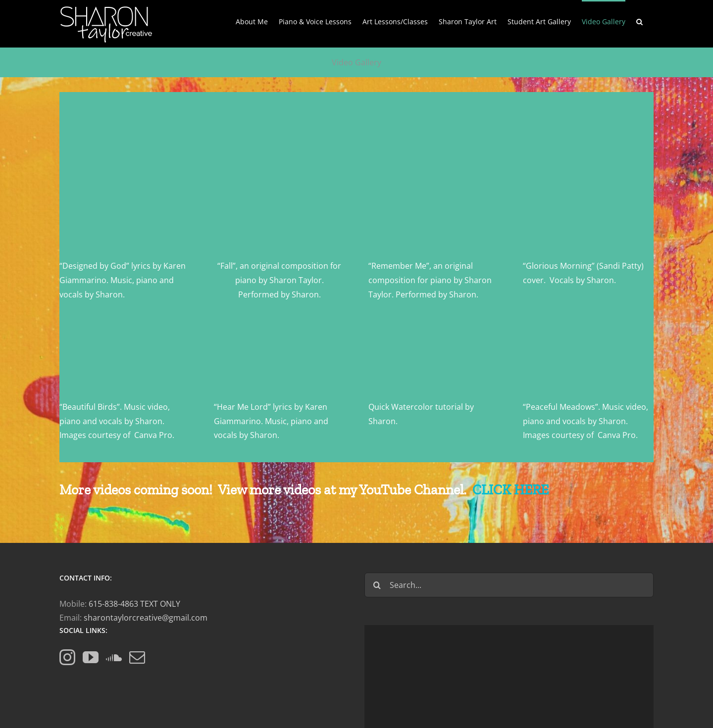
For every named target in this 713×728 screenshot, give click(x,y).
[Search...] (509, 585)
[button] (639, 21)
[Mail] (137, 657)
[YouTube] (91, 657)
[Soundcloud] (114, 657)
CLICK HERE (510, 490)
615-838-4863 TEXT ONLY (134, 604)
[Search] (377, 585)
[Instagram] (67, 657)
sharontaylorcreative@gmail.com (146, 618)
